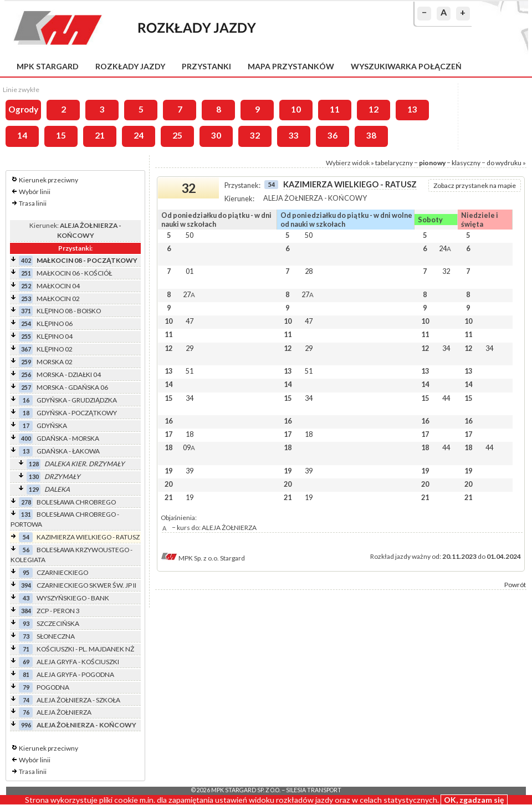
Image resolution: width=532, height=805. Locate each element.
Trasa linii (33, 203)
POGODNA (53, 687)
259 (26, 362)
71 (26, 649)
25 (177, 135)
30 (216, 135)
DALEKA (57, 489)
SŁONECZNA (56, 636)
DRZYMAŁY (62, 477)
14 (22, 135)
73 (26, 636)
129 (34, 489)
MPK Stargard (48, 66)
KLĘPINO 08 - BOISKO (69, 311)
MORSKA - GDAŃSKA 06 (72, 387)
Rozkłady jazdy (130, 66)
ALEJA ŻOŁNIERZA (64, 712)
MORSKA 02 (55, 362)
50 (190, 235)
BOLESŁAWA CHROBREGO (76, 502)
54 (26, 537)
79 (26, 687)
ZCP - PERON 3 (58, 611)
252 (26, 286)
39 (190, 471)
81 (26, 674)
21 (100, 135)
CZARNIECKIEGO (62, 572)
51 (190, 371)
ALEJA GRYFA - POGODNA (75, 674)
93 (26, 623)
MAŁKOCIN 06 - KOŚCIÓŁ (74, 273)
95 (26, 572)
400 (26, 438)
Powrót (515, 585)
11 (335, 109)
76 (26, 712)
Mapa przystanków (291, 66)
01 (190, 271)
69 (26, 662)
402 (26, 260)
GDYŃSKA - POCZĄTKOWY (77, 413)
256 (26, 375)
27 (189, 294)
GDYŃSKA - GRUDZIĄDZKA (77, 400)
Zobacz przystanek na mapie (475, 185)
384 (26, 611)
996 (26, 725)
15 (61, 135)
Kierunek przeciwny (48, 180)
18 (26, 413)
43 (26, 598)
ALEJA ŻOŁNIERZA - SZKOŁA (78, 700)
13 (412, 109)
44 (446, 398)
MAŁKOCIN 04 (58, 286)
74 (26, 700)
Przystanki (206, 66)
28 (309, 271)
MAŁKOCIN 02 (58, 299)
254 (26, 323)
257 (26, 387)
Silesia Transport (314, 790)
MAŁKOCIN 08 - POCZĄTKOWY (87, 260)
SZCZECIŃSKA (58, 623)
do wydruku (504, 163)
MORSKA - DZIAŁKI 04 (69, 375)
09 (189, 447)
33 (294, 135)
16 (26, 400)
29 (190, 348)
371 (26, 311)
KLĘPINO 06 (55, 323)
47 (190, 321)
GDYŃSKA (52, 426)
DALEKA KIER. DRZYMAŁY (85, 464)
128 (34, 464)
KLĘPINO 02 (55, 349)
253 (26, 299)
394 (26, 585)
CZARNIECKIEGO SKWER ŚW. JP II (86, 585)
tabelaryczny (394, 163)
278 (26, 502)
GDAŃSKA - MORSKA (68, 438)
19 (190, 497)
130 (34, 477)
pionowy (432, 163)
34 (446, 348)
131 (26, 514)
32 (255, 135)
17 (26, 426)
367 (26, 349)
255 (26, 336)
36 (332, 135)
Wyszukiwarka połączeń (406, 66)
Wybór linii (35, 192)
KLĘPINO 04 (55, 336)
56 (26, 550)
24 (139, 135)
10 (296, 109)
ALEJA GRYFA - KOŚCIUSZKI (78, 662)
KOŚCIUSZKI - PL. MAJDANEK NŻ (85, 649)
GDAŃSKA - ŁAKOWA (68, 451)
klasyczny (466, 163)
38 (371, 135)
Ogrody (23, 109)
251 (26, 273)
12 (374, 109)
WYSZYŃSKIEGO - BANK (73, 598)
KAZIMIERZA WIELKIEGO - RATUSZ (88, 537)
